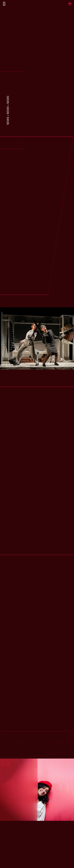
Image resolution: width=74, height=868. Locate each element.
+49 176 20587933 (37, 851)
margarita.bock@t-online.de (37, 854)
